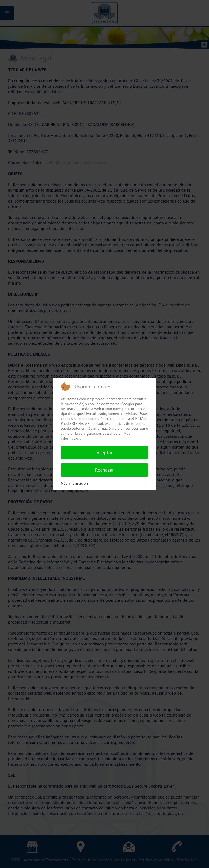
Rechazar (105, 470)
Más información (74, 483)
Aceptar (104, 453)
